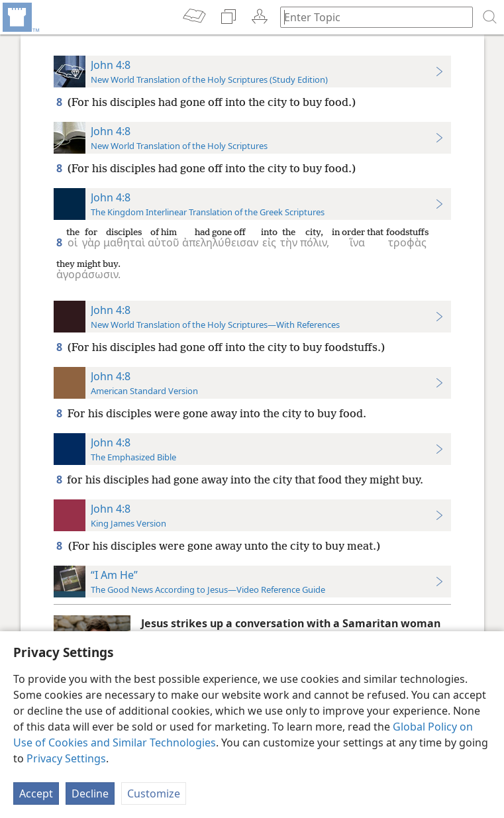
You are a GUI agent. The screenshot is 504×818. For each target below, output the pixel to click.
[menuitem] (20, 17)
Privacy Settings (66, 758)
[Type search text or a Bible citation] (370, 17)
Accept (36, 793)
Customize (154, 793)
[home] (20, 17)
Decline (90, 793)
